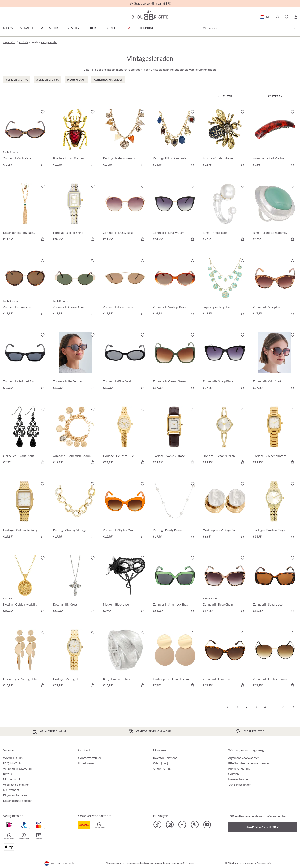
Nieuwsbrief (11, 790)
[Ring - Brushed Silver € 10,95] (125, 659)
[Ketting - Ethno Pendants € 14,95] (175, 139)
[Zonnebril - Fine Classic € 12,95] (125, 288)
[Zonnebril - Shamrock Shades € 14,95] (175, 585)
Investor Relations (165, 758)
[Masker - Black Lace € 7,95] (125, 585)
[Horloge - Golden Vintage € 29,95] (275, 436)
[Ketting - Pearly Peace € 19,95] (175, 511)
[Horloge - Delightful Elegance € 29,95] (125, 436)
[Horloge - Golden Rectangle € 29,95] (25, 511)
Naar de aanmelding (263, 827)
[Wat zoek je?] (249, 28)
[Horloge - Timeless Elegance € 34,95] (275, 511)
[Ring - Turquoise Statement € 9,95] (275, 213)
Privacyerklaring (239, 768)
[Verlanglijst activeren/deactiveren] (43, 112)
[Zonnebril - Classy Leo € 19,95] (25, 288)
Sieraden (27, 28)
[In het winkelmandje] (43, 164)
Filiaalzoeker (86, 763)
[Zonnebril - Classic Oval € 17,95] (75, 288)
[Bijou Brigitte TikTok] (157, 825)
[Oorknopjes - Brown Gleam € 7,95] (175, 659)
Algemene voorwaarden (244, 758)
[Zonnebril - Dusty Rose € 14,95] (125, 213)
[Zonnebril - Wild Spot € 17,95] (275, 362)
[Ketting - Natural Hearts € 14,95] (125, 139)
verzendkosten (162, 863)
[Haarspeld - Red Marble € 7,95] (275, 139)
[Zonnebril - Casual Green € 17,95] (175, 362)
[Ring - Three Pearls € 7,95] (225, 213)
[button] (277, 17)
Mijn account (12, 779)
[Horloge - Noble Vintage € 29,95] (175, 436)
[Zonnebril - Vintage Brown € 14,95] (175, 288)
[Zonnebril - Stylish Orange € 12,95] (125, 511)
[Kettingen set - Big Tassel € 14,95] (25, 213)
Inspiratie (148, 28)
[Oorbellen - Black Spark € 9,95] (25, 436)
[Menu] (225, 96)
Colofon (234, 774)
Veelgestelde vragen (16, 784)
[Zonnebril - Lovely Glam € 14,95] (175, 213)
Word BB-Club (13, 758)
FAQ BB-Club (12, 763)
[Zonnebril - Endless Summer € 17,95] (275, 659)
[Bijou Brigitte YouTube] (207, 825)
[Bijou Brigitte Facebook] (182, 825)
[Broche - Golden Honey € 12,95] (225, 139)
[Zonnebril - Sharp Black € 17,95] (225, 362)
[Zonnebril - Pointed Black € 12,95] (25, 362)
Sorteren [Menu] (275, 96)
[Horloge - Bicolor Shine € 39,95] (75, 213)
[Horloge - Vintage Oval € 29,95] (75, 659)
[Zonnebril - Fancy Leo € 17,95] (225, 659)
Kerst (94, 28)
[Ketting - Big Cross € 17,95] (75, 585)
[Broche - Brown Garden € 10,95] (75, 139)
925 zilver (75, 28)
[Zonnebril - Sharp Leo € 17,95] (275, 288)
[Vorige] (228, 707)
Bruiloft (113, 28)
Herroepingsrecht (240, 779)
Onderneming (162, 768)
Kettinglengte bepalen (18, 800)
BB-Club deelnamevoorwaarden (249, 763)
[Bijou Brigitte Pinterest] (195, 825)
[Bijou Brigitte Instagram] (170, 825)
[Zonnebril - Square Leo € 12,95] (275, 585)
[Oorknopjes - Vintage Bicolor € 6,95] (225, 511)
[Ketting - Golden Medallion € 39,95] (25, 585)
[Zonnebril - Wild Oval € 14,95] (25, 139)
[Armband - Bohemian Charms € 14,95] (75, 436)
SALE (130, 28)
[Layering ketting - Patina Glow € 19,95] (225, 288)
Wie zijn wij (161, 763)
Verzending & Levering (18, 768)
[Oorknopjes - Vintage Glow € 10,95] (25, 659)
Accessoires (51, 28)
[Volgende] (292, 707)
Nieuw (8, 28)
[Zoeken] (295, 28)
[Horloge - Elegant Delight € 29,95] (225, 436)
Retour (8, 774)
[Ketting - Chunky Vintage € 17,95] (75, 511)
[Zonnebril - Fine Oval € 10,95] (125, 362)
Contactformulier (90, 758)
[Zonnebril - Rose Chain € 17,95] (225, 585)
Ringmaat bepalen (15, 795)
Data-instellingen (240, 785)
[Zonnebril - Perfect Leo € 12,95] (75, 362)
